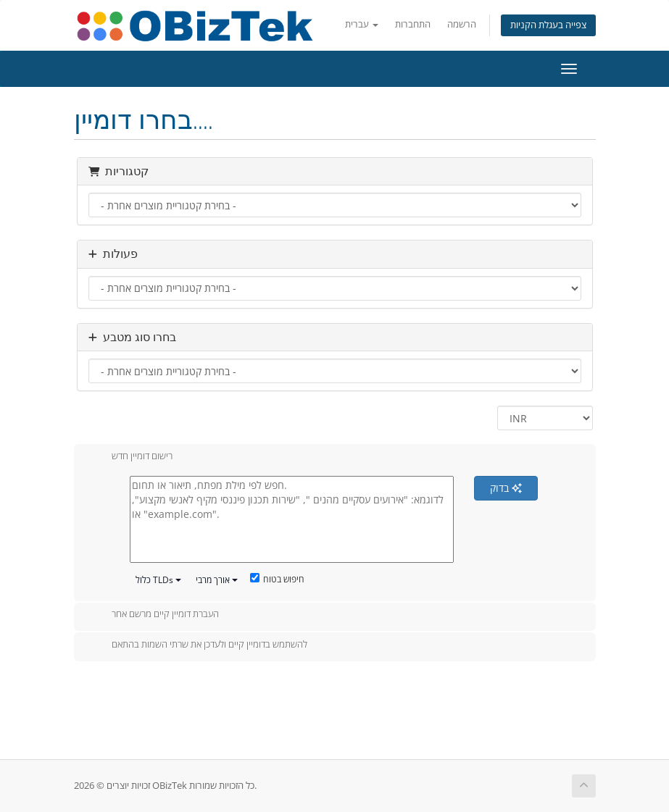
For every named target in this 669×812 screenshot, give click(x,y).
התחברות (413, 24)
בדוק (506, 488)
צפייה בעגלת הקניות (548, 25)
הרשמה (462, 24)
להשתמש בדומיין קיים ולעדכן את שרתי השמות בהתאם (198, 645)
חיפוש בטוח (277, 579)
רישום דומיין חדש (130, 457)
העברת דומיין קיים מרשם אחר (154, 615)
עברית (362, 24)
